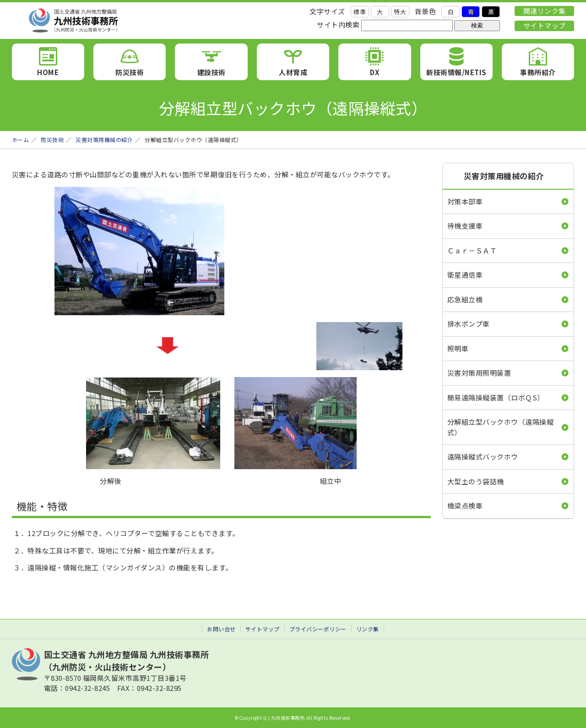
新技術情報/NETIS (456, 72)
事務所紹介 (538, 72)
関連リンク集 (545, 11)
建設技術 (212, 72)
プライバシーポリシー (318, 629)
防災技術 (130, 72)
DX (374, 72)
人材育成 (293, 72)
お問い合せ (221, 629)
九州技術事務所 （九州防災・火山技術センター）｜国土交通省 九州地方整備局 (117, 21)
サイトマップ (545, 25)
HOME (48, 72)
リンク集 (368, 629)
